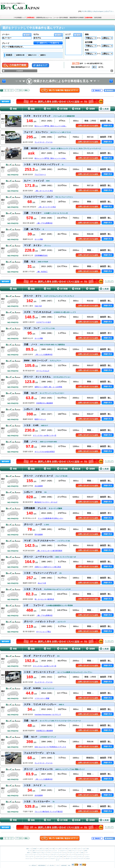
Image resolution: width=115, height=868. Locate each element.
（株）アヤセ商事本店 (44, 223)
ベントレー (87, 855)
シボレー (78, 853)
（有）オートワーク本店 (47, 207)
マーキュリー (47, 855)
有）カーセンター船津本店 (44, 599)
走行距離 (89, 42)
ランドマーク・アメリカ (44, 142)
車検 (69, 865)
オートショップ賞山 (44, 632)
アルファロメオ (39, 859)
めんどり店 (42, 583)
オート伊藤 (39, 239)
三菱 (33, 851)
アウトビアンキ (81, 859)
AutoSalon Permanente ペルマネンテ (48, 715)
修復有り (43, 55)
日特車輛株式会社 (41, 255)
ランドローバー (44, 857)
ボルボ (88, 859)
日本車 (35, 849)
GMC (82, 853)
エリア (68, 34)
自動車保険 (89, 18)
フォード (41, 855)
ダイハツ (51, 851)
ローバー (52, 857)
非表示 (9, 55)
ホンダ (29, 851)
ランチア (74, 859)
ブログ (58, 865)
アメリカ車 (45, 849)
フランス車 (58, 849)
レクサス (79, 849)
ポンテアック (55, 855)
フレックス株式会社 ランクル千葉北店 (49, 812)
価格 (87, 34)
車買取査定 (31, 18)
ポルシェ (44, 853)
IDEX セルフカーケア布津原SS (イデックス (50, 747)
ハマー (86, 853)
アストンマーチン (30, 857)
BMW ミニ (30, 853)
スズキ (46, 851)
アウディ (49, 853)
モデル (36, 34)
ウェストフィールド (72, 857)
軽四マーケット (40, 419)
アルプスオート (40, 175)
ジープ (73, 855)
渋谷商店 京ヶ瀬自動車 (45, 403)
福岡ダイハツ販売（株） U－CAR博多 (48, 387)
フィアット (60, 859)
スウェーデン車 (72, 849)
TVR (64, 857)
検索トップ (29, 849)
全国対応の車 (20, 55)
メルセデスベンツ (63, 851)
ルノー (32, 859)
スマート (81, 851)
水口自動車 (39, 486)
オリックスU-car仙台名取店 (45, 452)
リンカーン (35, 855)
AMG (70, 851)
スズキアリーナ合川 (44, 322)
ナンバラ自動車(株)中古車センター (51, 518)
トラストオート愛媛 (42, 698)
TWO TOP (38, 306)
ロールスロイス (79, 855)
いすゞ (56, 851)
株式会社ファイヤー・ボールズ (46, 502)
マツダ (42, 851)
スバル (37, 851)
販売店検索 (98, 18)
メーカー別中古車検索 (61, 18)
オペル (65, 853)
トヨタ (84, 849)
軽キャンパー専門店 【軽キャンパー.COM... (51, 126)
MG (61, 857)
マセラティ (53, 859)
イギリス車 (52, 849)
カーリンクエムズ (43, 371)
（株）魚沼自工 (42, 272)
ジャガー (37, 857)
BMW (86, 851)
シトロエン (87, 857)
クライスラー (62, 855)
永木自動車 (39, 795)
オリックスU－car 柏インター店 (45, 435)
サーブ (58, 860)
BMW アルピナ (37, 853)
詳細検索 (20, 71)
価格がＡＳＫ (32, 55)
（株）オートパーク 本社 (44, 191)
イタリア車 (64, 849)
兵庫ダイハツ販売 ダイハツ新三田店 (48, 567)
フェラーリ (47, 859)
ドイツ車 (39, 849)
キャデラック (71, 853)
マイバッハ (75, 851)
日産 (88, 849)
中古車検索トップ (20, 18)
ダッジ (68, 855)
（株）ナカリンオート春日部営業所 (49, 551)
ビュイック (28, 855)
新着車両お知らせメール (44, 18)
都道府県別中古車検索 (77, 18)
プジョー (28, 859)
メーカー (6, 34)
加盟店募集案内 (42, 865)
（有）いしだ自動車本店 (44, 355)
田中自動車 (39, 535)
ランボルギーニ (67, 859)
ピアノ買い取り (51, 865)
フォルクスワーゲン (57, 853)
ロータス (57, 857)
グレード (6, 43)
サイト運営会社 (32, 865)
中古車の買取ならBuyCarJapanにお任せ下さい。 (98, 11)
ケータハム (80, 857)
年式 (87, 50)
